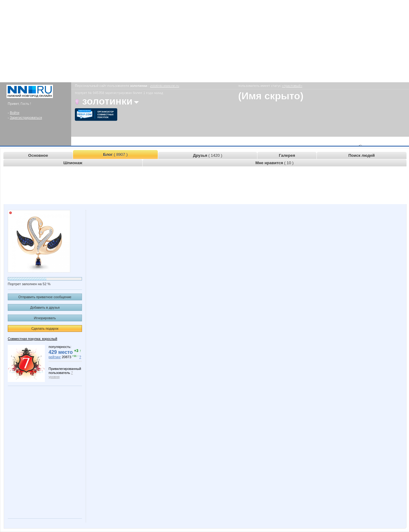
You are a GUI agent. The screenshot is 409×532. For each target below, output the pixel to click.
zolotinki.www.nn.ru (165, 86)
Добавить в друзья (45, 307)
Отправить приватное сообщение (45, 297)
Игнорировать (45, 318)
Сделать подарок (45, 328)
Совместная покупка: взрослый (32, 339)
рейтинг (55, 357)
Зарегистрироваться (26, 118)
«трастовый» (292, 86)
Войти (15, 113)
